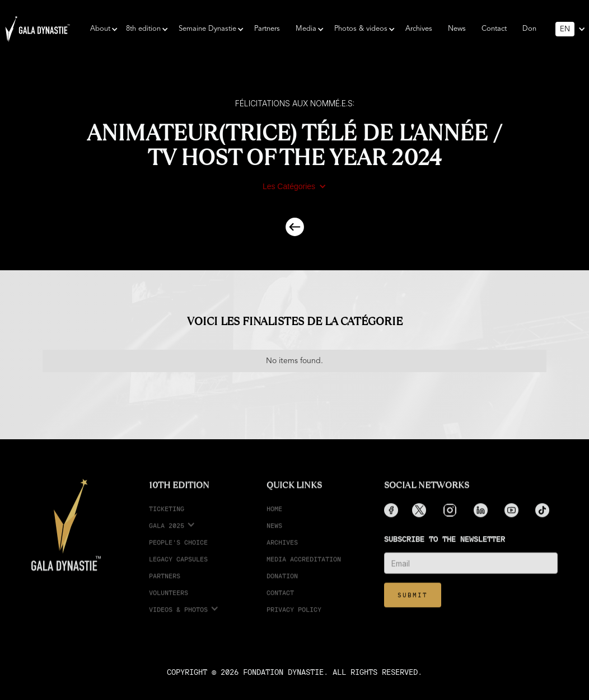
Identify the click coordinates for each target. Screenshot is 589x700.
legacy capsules (178, 565)
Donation (282, 582)
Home (274, 515)
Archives (419, 29)
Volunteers (169, 599)
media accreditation (304, 565)
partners (165, 582)
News (457, 29)
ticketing (167, 515)
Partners (267, 29)
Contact (494, 29)
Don (529, 29)
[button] (100, 29)
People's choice (178, 549)
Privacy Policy (294, 616)
